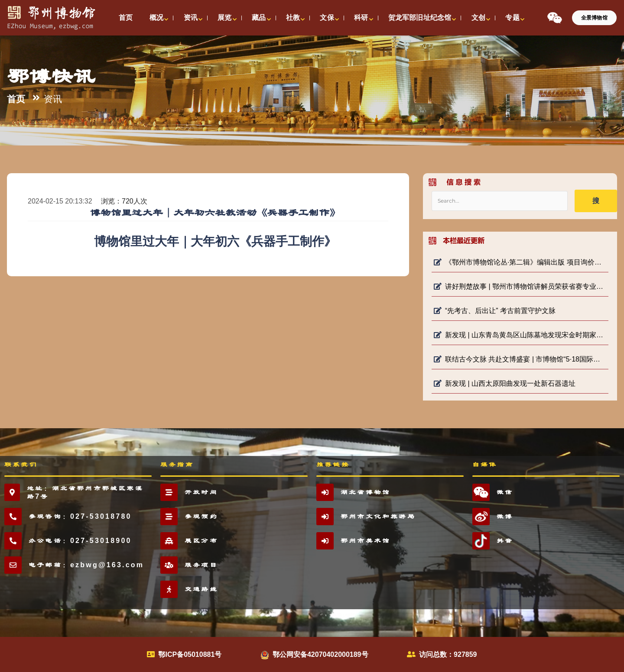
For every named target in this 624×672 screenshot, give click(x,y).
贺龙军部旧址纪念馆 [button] (420, 18)
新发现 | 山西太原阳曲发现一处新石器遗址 (505, 383)
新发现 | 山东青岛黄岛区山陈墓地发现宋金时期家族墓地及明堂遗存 (520, 335)
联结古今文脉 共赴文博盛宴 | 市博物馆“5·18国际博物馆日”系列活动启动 (520, 359)
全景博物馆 (594, 18)
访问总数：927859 (448, 654)
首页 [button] (126, 18)
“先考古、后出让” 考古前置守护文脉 (495, 311)
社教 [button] (293, 18)
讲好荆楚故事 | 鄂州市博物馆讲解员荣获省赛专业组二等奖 (520, 286)
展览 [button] (224, 18)
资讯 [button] (191, 18)
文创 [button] (478, 18)
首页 (16, 99)
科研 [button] (361, 18)
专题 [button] (512, 18)
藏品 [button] (259, 18)
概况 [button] (156, 18)
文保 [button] (327, 18)
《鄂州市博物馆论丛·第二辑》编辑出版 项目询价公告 (520, 262)
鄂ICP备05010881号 (190, 654)
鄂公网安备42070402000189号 (320, 654)
